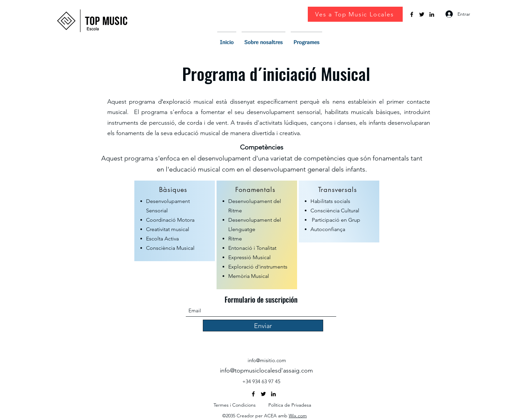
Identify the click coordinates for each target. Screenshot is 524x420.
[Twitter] (422, 14)
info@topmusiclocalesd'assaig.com (266, 371)
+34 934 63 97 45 (261, 381)
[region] (175, 221)
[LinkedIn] (432, 14)
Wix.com (298, 416)
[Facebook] (412, 14)
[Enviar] (263, 326)
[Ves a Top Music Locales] (355, 14)
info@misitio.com (267, 360)
